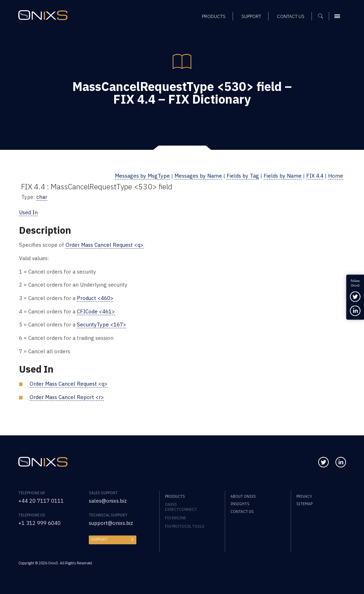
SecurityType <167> (101, 324)
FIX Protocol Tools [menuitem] (184, 526)
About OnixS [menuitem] (243, 496)
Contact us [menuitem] (242, 512)
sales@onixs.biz (108, 501)
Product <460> (95, 298)
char (42, 197)
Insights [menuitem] (240, 504)
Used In (28, 212)
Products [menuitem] (175, 496)
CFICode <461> (96, 311)
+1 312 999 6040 (39, 523)
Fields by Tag (243, 176)
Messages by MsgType (142, 176)
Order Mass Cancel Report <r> (67, 397)
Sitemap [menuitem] (304, 504)
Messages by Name (198, 176)
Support (99, 539)
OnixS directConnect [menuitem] (181, 507)
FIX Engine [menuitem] (175, 518)
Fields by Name (283, 176)
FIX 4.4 (315, 176)
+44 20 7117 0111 (41, 501)
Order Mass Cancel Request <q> (104, 245)
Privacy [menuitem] (304, 496)
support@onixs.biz (111, 523)
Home (336, 176)
